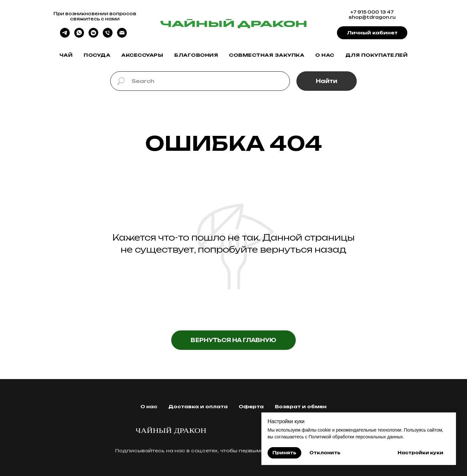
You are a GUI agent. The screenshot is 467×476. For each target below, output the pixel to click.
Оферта (251, 406)
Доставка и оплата (198, 406)
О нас (325, 55)
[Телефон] (108, 36)
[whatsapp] (79, 36)
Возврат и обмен (301, 406)
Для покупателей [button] (377, 55)
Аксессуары (142, 55)
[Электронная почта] (122, 36)
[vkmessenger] (93, 36)
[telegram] (65, 36)
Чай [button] (66, 55)
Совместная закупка (267, 55)
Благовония (196, 55)
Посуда (97, 55)
